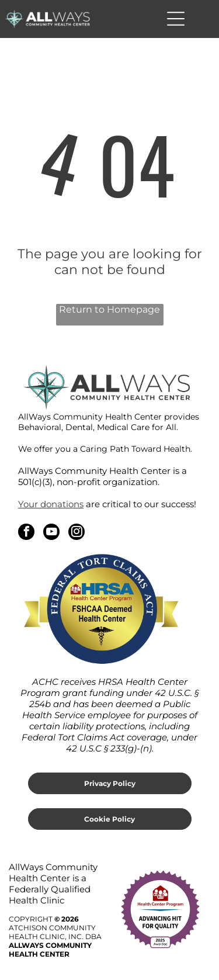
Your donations (51, 504)
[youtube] (51, 533)
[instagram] (77, 533)
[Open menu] (176, 19)
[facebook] (26, 533)
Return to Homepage (109, 309)
